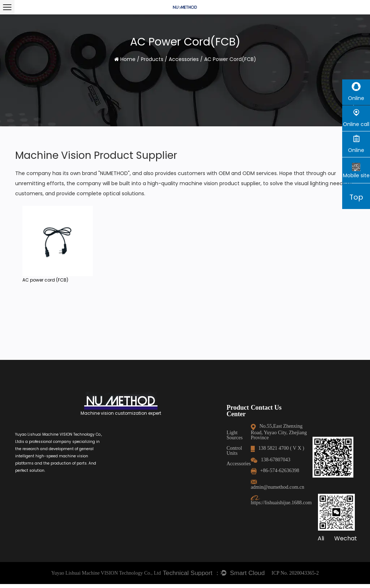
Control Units (114, 443)
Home (128, 59)
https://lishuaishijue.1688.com (180, 487)
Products (152, 59)
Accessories (184, 59)
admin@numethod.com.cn (174, 477)
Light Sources (115, 433)
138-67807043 (163, 455)
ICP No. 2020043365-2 (295, 577)
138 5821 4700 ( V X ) (169, 443)
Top (356, 197)
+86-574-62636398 (167, 465)
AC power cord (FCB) (45, 280)
